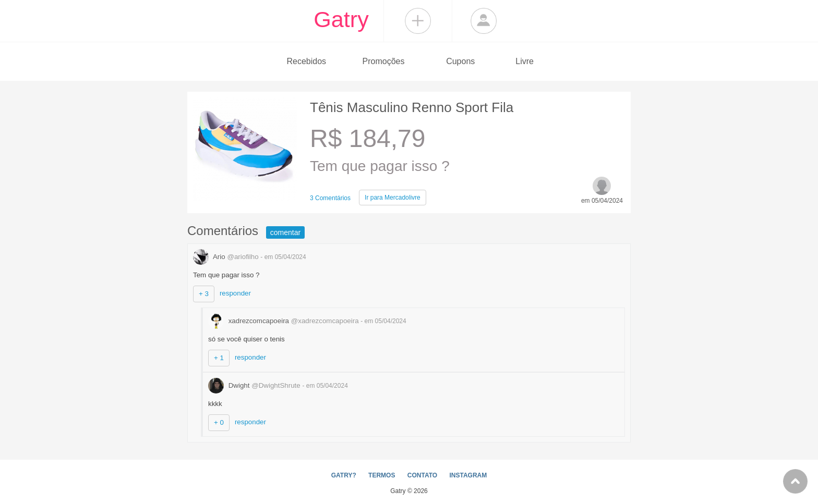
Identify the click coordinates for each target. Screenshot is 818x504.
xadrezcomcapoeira (284, 321)
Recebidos (306, 61)
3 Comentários (330, 198)
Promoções (384, 61)
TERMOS (382, 475)
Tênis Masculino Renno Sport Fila (412, 107)
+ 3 (204, 294)
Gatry (341, 19)
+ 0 (219, 422)
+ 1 (219, 358)
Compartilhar (418, 21)
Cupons (460, 61)
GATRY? (344, 475)
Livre (525, 61)
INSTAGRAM (468, 475)
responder (235, 293)
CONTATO (422, 475)
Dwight (255, 385)
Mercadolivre (393, 198)
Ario (227, 257)
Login (484, 21)
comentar (285, 232)
